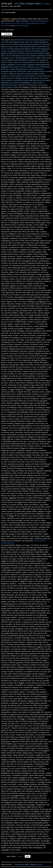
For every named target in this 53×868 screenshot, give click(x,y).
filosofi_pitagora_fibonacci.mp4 (10, 23)
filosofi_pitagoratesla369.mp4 (29, 23)
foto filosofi (35, 21)
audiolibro (44, 21)
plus (17, 3)
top (20, 856)
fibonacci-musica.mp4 (22, 26)
